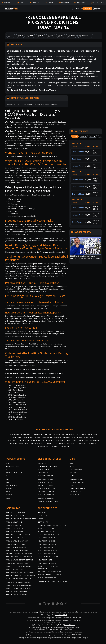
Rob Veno (71, 443)
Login (77, 9)
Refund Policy (75, 492)
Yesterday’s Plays (76, 479)
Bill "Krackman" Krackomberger (20, 434)
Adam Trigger (72, 440)
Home (72, 463)
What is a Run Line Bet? (15, 531)
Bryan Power (77, 222)
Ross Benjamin (24, 443)
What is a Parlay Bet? (15, 525)
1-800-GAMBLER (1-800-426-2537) (88, 612)
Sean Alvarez (54, 446)
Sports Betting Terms (47, 528)
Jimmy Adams (36, 440)
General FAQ (74, 495)
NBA (8, 470)
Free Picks (42, 512)
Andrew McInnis (37, 443)
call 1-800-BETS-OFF (75, 618)
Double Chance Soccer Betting (19, 579)
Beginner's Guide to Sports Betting (52, 525)
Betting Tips (43, 522)
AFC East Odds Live (46, 479)
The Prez (37, 437)
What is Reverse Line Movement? (19, 588)
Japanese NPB (11, 485)
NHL (8, 476)
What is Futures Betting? (16, 547)
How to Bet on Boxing (47, 554)
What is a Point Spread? (16, 516)
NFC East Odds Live (46, 476)
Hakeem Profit (77, 166)
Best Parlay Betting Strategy (50, 572)
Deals (72, 466)
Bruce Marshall (78, 152)
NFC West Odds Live (46, 482)
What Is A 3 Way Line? (14, 522)
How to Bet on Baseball (48, 538)
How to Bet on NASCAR (47, 563)
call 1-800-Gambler (76, 632)
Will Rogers (66, 437)
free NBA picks (54, 156)
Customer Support (77, 482)
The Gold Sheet (78, 194)
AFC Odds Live (44, 473)
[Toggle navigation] (99, 9)
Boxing (9, 495)
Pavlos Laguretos (59, 443)
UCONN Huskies (19, 385)
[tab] (75, 136)
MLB (8, 479)
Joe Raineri (14, 443)
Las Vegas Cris (81, 443)
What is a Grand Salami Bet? (17, 592)
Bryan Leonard (47, 437)
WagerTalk (33, 638)
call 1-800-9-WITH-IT (75, 621)
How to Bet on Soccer (47, 544)
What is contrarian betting (15, 377)
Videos (41, 519)
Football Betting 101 (47, 531)
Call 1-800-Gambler (70, 625)
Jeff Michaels (92, 443)
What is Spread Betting (16, 544)
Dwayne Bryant (83, 440)
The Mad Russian (42, 446)
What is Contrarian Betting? (18, 595)
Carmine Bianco (48, 440)
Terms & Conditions (78, 489)
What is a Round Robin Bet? (17, 541)
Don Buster (48, 443)
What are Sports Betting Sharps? (19, 573)
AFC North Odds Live (46, 492)
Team (72, 476)
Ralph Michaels (60, 440)
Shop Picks (74, 473)
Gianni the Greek (58, 434)
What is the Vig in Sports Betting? (20, 566)
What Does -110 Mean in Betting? (19, 585)
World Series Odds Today (48, 501)
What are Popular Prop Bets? (18, 535)
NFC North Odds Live (47, 489)
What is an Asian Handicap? (17, 550)
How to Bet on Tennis (47, 560)
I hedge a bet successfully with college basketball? (31, 369)
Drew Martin (94, 440)
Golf (8, 492)
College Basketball (14, 473)
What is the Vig (11, 373)
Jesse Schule (28, 437)
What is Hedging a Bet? (15, 569)
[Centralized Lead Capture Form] (86, 111)
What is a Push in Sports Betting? (20, 560)
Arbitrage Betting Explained (49, 575)
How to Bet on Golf (46, 547)
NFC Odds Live (44, 470)
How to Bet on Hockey (47, 541)
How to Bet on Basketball (49, 535)
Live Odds (42, 463)
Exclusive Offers (76, 470)
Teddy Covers (77, 159)
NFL (8, 463)
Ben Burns (47, 434)
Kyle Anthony (65, 446)
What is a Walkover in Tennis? (18, 582)
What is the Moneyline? (16, 512)
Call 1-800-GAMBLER (61, 615)
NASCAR (9, 498)
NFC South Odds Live (46, 495)
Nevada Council (41, 629)
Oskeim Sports (78, 180)
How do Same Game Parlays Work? (20, 554)
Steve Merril (70, 434)
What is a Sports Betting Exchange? (20, 576)
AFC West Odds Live (46, 485)
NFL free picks (19, 156)
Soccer (9, 489)
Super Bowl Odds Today (48, 466)
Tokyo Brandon (81, 434)
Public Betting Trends (47, 578)
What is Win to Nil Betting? (17, 563)
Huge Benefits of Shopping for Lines (52, 581)
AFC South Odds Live (46, 498)
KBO (8, 482)
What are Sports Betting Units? (19, 557)
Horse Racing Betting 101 (48, 557)
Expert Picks (43, 516)
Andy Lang (57, 437)
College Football (14, 466)
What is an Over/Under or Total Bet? (21, 519)
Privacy (72, 485)
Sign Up (87, 9)
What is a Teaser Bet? (15, 538)
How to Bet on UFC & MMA (48, 550)
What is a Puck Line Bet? (16, 528)
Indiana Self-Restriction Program (53, 622)
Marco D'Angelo (24, 440)
